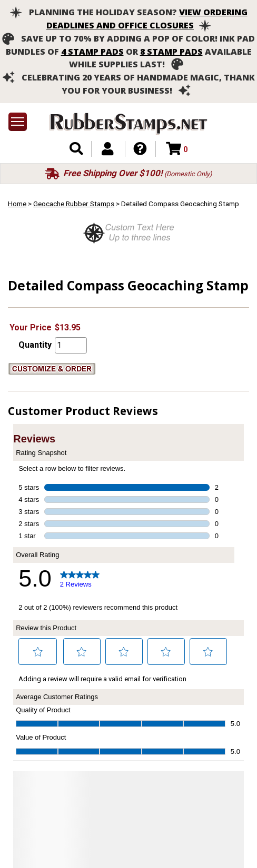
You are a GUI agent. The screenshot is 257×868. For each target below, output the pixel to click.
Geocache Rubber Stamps (74, 204)
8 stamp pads (171, 52)
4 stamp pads (92, 52)
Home (17, 204)
